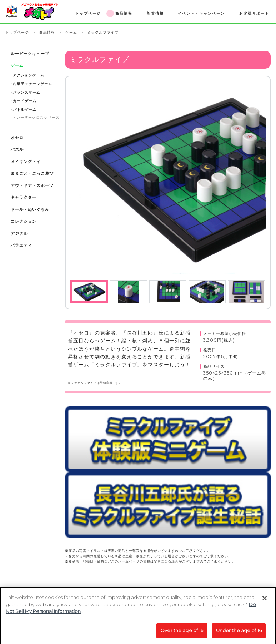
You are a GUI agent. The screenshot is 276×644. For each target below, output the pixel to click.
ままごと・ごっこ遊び (32, 174)
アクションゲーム (28, 75)
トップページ (17, 32)
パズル (17, 150)
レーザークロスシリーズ (38, 117)
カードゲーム (25, 101)
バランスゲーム (27, 92)
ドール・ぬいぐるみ (30, 210)
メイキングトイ (26, 162)
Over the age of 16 (182, 634)
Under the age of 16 (239, 634)
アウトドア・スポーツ (32, 186)
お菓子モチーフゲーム (32, 84)
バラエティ (21, 245)
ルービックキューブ (30, 54)
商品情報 (47, 32)
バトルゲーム (25, 110)
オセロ (17, 138)
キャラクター (24, 197)
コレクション (24, 221)
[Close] (265, 602)
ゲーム (71, 32)
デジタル (19, 234)
